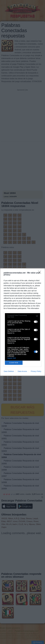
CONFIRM (14, 363)
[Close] (40, 273)
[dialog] (22, 322)
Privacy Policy (36, 371)
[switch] (36, 322)
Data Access (22, 371)
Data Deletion (9, 371)
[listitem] (22, 316)
